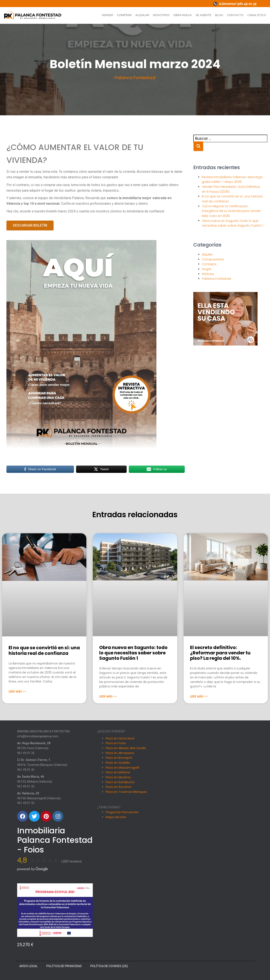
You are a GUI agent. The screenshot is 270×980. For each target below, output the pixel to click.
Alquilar (142, 15)
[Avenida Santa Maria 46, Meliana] (215, 843)
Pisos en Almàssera (120, 753)
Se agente (203, 15)
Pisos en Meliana (118, 772)
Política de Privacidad (64, 966)
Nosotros (161, 15)
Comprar (124, 15)
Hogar (207, 269)
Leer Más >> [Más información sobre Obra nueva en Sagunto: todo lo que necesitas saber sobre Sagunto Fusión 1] (108, 696)
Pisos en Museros (118, 777)
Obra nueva (183, 15)
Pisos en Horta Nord (120, 738)
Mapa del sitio (116, 817)
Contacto (235, 15)
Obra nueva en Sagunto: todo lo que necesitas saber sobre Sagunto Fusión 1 (133, 653)
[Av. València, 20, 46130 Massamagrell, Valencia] (215, 890)
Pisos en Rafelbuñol (120, 782)
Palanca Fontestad (135, 78)
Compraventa (213, 259)
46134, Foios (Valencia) (33, 748)
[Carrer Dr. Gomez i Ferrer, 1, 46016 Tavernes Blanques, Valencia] (215, 795)
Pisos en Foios (116, 743)
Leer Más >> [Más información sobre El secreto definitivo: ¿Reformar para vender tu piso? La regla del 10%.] (199, 696)
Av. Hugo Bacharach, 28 (34, 743)
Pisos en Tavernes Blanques (126, 792)
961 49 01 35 (26, 753)
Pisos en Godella (118, 763)
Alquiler (207, 254)
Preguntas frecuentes (122, 812)
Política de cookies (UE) (109, 966)
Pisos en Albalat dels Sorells (126, 748)
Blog (219, 15)
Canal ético (257, 15)
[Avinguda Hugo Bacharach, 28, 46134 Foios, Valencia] (215, 748)
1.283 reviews (71, 861)
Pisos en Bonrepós (119, 758)
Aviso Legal (28, 966)
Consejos (209, 264)
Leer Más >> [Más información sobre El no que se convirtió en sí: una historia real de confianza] (17, 691)
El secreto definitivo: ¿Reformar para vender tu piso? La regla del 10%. (220, 653)
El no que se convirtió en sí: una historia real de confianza (44, 650)
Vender (107, 15)
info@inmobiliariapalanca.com (38, 736)
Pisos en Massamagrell (122, 768)
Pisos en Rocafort (119, 787)
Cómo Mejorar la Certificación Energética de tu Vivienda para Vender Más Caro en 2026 (231, 211)
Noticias (208, 274)
